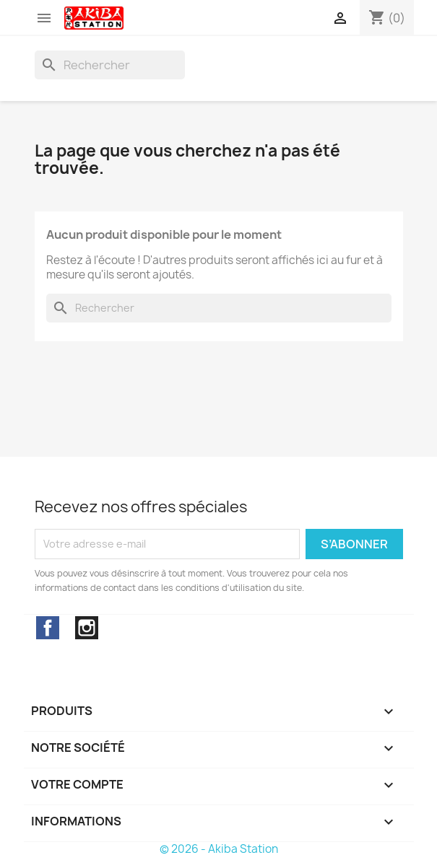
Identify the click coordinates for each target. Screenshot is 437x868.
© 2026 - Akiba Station (219, 849)
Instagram (87, 628)
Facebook (48, 628)
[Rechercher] (110, 65)
